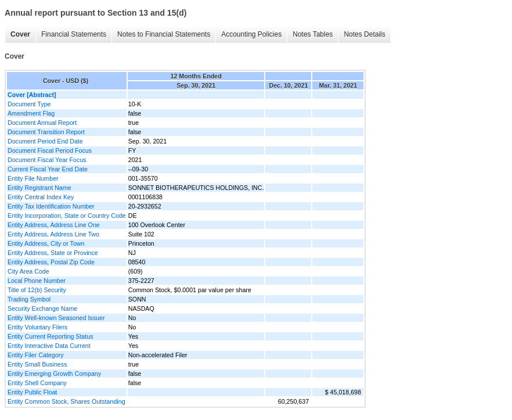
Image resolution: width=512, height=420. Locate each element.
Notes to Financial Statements (164, 34)
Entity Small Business (37, 364)
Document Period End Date (45, 141)
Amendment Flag (31, 113)
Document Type (29, 104)
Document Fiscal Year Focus (47, 160)
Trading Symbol (29, 299)
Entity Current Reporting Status (50, 336)
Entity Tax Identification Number (51, 206)
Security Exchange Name (42, 308)
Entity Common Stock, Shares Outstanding (66, 401)
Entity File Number (33, 178)
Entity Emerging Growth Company (54, 374)
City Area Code (28, 271)
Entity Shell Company (37, 383)
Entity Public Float (32, 392)
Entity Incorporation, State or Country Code (67, 216)
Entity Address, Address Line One (54, 225)
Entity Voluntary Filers (37, 327)
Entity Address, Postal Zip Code (51, 262)
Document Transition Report (46, 132)
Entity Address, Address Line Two (53, 234)
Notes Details (364, 34)
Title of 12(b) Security (37, 290)
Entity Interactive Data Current (49, 346)
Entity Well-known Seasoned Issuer (56, 318)
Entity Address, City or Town (46, 243)
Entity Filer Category (36, 355)
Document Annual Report (42, 123)
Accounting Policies (251, 34)
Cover (20, 34)
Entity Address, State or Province (53, 253)
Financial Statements (74, 34)
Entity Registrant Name (39, 188)
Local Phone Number (37, 281)
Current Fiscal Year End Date (48, 169)
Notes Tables (313, 34)
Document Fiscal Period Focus (50, 150)
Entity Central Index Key (41, 197)
